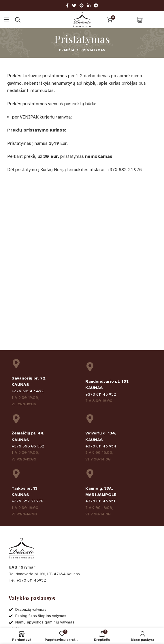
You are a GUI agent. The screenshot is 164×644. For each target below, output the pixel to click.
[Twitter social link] (74, 5)
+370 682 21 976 (27, 501)
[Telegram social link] (96, 5)
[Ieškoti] (18, 20)
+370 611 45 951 (100, 501)
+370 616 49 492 (28, 391)
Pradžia (67, 50)
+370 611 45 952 (101, 394)
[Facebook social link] (67, 5)
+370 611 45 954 (101, 446)
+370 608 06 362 (28, 446)
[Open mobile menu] (7, 20)
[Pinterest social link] (82, 5)
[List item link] (82, 580)
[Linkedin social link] (89, 5)
